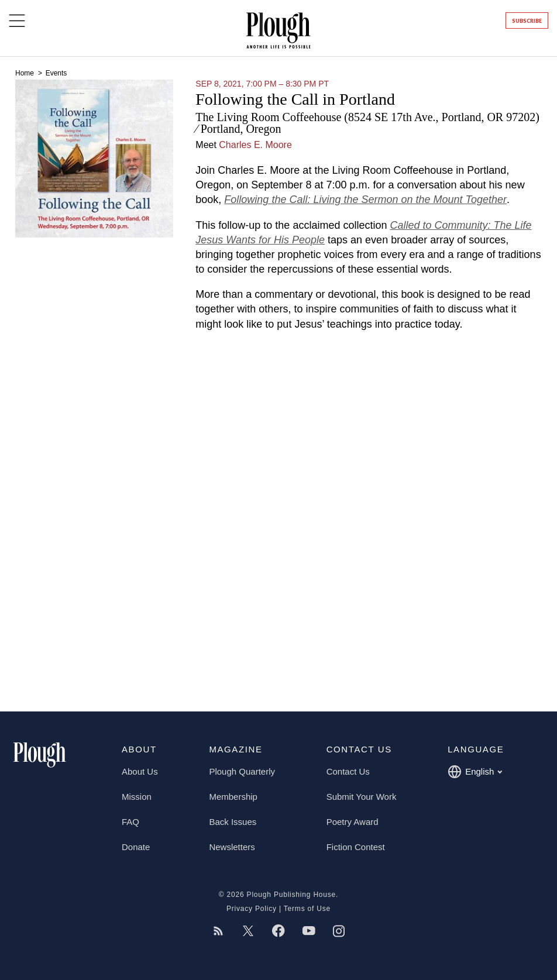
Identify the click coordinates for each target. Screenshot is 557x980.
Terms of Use (307, 909)
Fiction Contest (356, 847)
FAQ (130, 822)
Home (25, 73)
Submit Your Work (362, 797)
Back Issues (233, 822)
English (475, 772)
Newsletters (232, 847)
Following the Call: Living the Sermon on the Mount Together (365, 200)
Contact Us (348, 771)
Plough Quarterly (242, 771)
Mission (137, 797)
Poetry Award (353, 822)
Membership (233, 797)
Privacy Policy (252, 909)
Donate (136, 847)
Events (56, 73)
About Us (140, 771)
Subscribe (527, 21)
